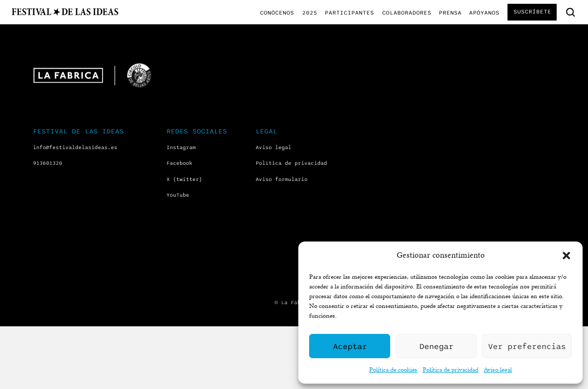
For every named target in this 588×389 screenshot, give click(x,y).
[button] (566, 256)
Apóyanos (484, 13)
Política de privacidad (450, 369)
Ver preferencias (527, 346)
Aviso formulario (282, 179)
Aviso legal (498, 369)
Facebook (179, 163)
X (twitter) (184, 179)
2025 (310, 13)
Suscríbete (532, 12)
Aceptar (350, 346)
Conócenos (277, 13)
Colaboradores (407, 13)
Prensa (450, 13)
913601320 (48, 163)
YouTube (178, 195)
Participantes (349, 13)
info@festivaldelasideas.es (75, 147)
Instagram (181, 147)
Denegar (436, 346)
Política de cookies (393, 369)
